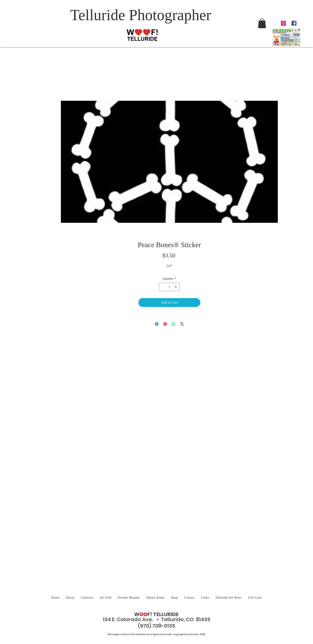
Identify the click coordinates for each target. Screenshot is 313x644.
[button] (262, 23)
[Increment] (176, 287)
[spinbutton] (169, 287)
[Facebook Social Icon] (294, 23)
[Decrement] (163, 287)
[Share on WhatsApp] (174, 324)
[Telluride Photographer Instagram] (283, 23)
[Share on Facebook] (157, 324)
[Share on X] (182, 324)
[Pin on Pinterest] (165, 324)
